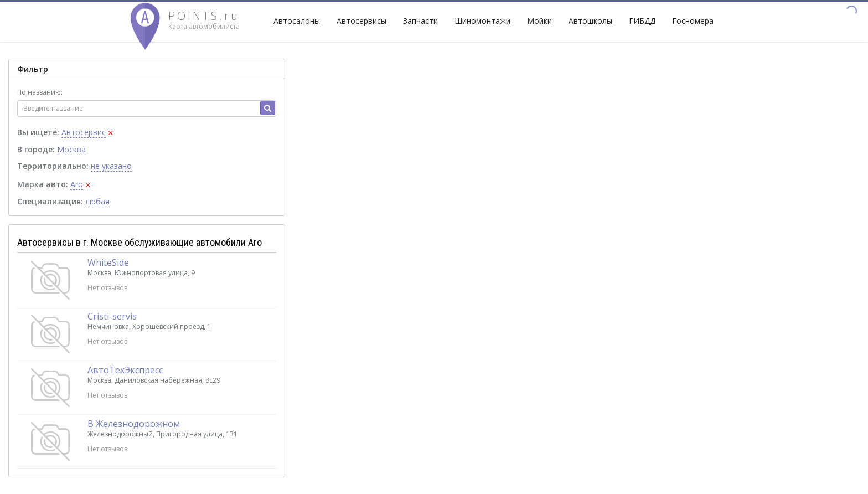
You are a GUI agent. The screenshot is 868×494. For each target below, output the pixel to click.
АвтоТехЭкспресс (125, 370)
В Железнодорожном (134, 424)
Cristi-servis (112, 316)
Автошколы (590, 21)
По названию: (40, 92)
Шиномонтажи (482, 21)
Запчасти (420, 21)
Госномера (693, 21)
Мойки (539, 21)
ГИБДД (642, 21)
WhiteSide (108, 263)
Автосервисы (361, 21)
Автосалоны (297, 21)
